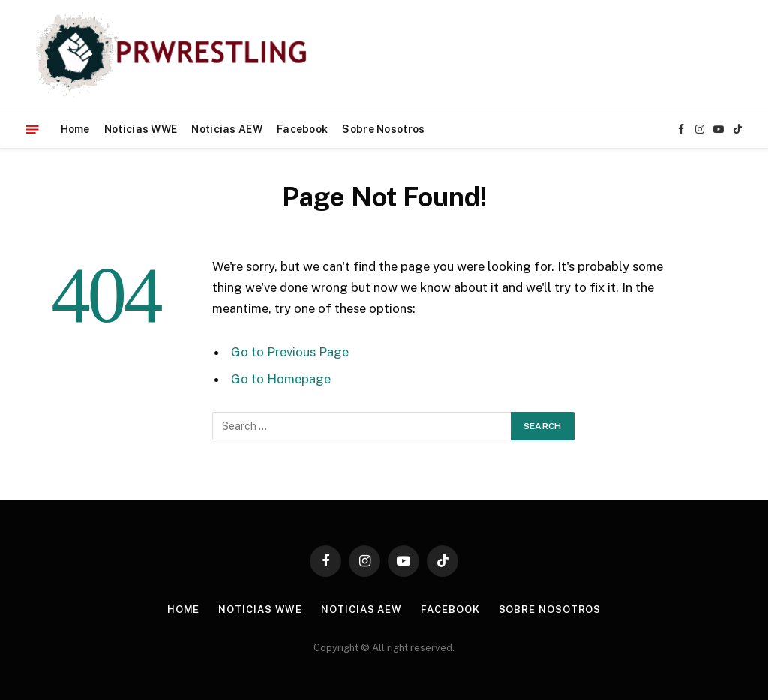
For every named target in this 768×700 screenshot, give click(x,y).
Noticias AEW (226, 129)
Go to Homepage (281, 379)
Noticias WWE (141, 129)
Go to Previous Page (290, 352)
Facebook (302, 129)
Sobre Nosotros (383, 129)
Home (75, 129)
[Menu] (33, 129)
